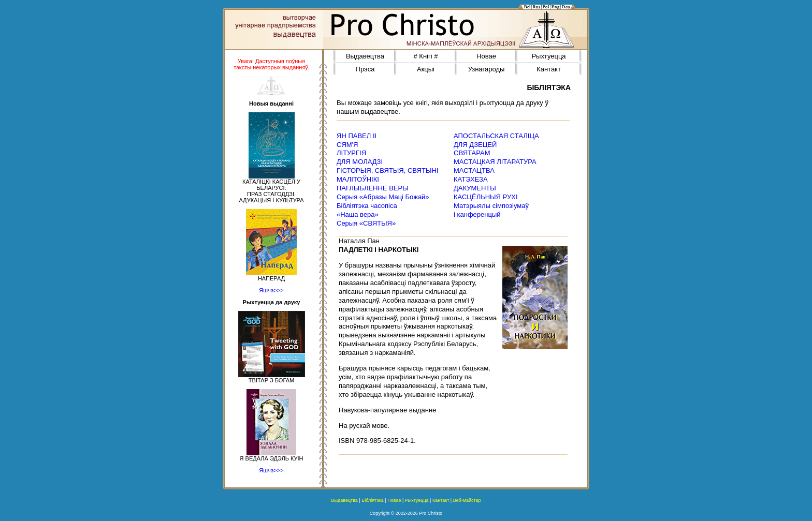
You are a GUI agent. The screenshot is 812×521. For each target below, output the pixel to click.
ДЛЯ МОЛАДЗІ (360, 162)
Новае (486, 56)
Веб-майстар (467, 500)
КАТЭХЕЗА (471, 179)
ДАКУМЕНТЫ (475, 188)
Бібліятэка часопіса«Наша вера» (367, 210)
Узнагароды (487, 69)
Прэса (365, 69)
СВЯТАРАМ (472, 153)
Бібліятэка (373, 500)
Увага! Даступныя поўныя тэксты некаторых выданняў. (271, 64)
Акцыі (426, 69)
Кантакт (549, 69)
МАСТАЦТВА (474, 170)
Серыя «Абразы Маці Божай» (383, 197)
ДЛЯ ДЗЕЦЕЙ (475, 145)
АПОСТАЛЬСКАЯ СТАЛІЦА (496, 136)
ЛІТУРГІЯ (351, 153)
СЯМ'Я (347, 145)
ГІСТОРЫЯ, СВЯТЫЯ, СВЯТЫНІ (387, 170)
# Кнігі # (426, 56)
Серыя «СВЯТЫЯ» (366, 223)
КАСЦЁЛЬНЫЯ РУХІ (486, 197)
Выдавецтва (365, 56)
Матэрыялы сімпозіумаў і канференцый (491, 210)
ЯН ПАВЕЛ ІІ (357, 136)
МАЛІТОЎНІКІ (358, 179)
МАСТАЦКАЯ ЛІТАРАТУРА (495, 162)
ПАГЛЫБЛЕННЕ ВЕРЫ (373, 188)
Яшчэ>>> (271, 290)
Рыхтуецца (548, 56)
